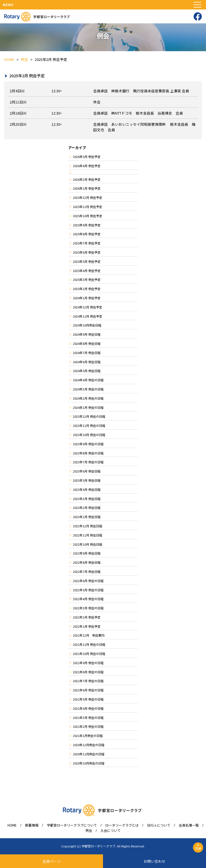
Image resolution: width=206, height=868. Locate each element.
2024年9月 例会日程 (87, 334)
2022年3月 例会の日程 (88, 608)
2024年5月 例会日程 (87, 371)
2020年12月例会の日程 (89, 745)
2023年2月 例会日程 (87, 508)
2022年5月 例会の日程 (88, 590)
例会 (89, 830)
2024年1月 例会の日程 (88, 407)
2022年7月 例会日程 (87, 572)
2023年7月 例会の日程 (88, 462)
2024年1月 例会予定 (87, 298)
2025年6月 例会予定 (87, 252)
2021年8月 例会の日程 (88, 672)
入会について (111, 830)
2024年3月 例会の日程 (88, 389)
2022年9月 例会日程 (87, 553)
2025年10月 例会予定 (88, 216)
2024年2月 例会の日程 (88, 398)
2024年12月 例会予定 (88, 307)
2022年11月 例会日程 (88, 535)
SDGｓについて (159, 825)
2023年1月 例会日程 (87, 517)
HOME (12, 825)
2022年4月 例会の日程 (88, 599)
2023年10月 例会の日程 (89, 435)
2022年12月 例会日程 (88, 526)
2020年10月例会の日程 (89, 763)
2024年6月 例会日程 (87, 362)
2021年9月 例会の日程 (88, 663)
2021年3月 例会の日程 (88, 718)
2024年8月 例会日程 (87, 343)
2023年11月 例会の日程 (89, 426)
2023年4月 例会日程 (87, 489)
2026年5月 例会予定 (87, 157)
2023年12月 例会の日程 (89, 416)
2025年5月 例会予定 (87, 261)
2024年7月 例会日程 (87, 353)
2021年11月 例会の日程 (89, 644)
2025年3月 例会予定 (87, 280)
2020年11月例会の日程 (89, 754)
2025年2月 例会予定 (87, 289)
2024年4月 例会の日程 (88, 380)
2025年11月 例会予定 (88, 207)
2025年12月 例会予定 (88, 197)
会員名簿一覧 (189, 825)
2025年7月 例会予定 (87, 243)
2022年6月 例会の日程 (88, 581)
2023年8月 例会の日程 (88, 453)
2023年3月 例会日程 (87, 499)
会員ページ (52, 861)
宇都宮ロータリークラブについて (72, 825)
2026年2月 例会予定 (87, 179)
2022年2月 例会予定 (87, 617)
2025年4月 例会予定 (87, 271)
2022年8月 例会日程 (87, 562)
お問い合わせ (154, 861)
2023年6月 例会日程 (87, 471)
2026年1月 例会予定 (87, 188)
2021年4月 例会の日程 (88, 708)
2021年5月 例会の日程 (88, 699)
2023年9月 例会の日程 (88, 444)
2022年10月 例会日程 (88, 544)
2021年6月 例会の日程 (88, 690)
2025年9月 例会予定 (87, 225)
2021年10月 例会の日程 (89, 654)
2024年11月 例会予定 (88, 316)
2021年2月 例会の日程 (88, 726)
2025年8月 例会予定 (87, 234)
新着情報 (32, 825)
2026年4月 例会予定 (87, 166)
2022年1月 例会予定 (87, 626)
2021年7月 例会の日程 (88, 681)
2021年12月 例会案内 (89, 635)
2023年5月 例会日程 (87, 480)
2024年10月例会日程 (87, 325)
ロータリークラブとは (122, 825)
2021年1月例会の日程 (88, 736)
